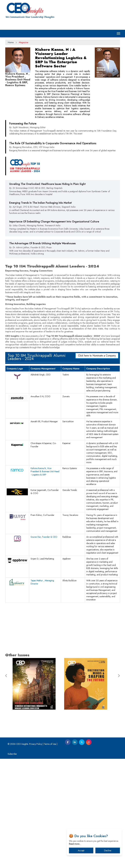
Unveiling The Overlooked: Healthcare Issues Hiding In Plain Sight (47, 239)
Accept (81, 850)
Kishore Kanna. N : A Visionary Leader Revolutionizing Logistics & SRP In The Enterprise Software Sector (61, 58)
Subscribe (12, 863)
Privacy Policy (36, 853)
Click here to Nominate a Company (97, 465)
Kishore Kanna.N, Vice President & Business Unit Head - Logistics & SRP (45, 581)
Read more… (75, 844)
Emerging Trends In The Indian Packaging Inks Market (41, 258)
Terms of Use (50, 853)
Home (11, 42)
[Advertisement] (63, 150)
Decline (108, 850)
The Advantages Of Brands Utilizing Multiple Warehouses (42, 299)
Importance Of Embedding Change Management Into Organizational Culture (54, 277)
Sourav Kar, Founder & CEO (44, 646)
